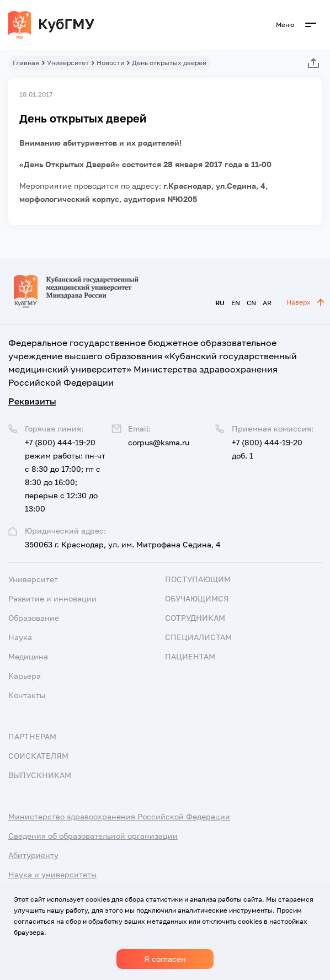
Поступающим (198, 579)
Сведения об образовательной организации (93, 836)
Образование (34, 618)
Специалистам (198, 637)
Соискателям (38, 756)
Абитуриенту (33, 855)
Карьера (25, 676)
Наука (20, 637)
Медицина (28, 656)
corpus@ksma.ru (159, 442)
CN (251, 303)
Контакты (27, 695)
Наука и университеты (52, 874)
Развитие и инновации (52, 598)
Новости (110, 63)
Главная (26, 63)
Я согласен (165, 959)
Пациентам (190, 656)
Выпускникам (40, 775)
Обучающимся (197, 598)
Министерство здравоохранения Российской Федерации (119, 816)
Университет (68, 63)
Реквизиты (32, 401)
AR (267, 303)
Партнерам (32, 736)
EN (236, 303)
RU (220, 303)
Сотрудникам (195, 618)
